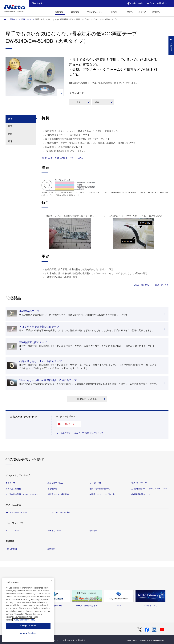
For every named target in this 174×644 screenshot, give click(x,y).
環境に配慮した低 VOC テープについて (62, 158)
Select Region (136, 3)
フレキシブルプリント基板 (59, 512)
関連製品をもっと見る (87, 399)
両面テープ (26, 19)
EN (153, 3)
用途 (10, 141)
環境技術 (51, 549)
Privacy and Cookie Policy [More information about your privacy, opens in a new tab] (24, 628)
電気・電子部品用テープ (100, 489)
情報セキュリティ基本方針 (74, 640)
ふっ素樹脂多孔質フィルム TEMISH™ (22, 494)
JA (148, 3)
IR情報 (130, 12)
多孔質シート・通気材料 (58, 494)
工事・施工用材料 (13, 489)
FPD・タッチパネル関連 (16, 512)
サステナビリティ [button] (95, 12)
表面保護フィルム (55, 483)
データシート (79, 102)
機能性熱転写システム (141, 494)
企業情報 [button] (75, 12)
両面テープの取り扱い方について (89, 433)
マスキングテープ (139, 483)
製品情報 (14, 19)
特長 (10, 119)
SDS (97, 102)
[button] (167, 11)
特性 (10, 134)
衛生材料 (93, 531)
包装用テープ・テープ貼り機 (102, 494)
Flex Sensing (11, 549)
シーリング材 (95, 483)
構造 (10, 126)
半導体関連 (52, 489)
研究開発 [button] (115, 12)
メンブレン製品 (12, 531)
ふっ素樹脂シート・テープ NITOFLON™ (149, 489)
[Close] (52, 588)
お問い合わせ (163, 3)
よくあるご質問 (64, 433)
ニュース (142, 12)
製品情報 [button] (59, 12)
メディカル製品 (54, 531)
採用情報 (156, 12)
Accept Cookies (28, 633)
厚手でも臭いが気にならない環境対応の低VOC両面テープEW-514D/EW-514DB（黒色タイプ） (76, 19)
